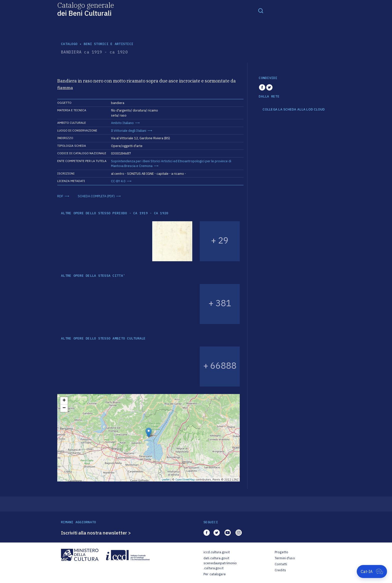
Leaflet (166, 479)
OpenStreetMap (185, 479)
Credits (280, 570)
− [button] (64, 408)
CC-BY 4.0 (118, 181)
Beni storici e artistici (108, 44)
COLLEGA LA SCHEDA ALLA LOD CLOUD (294, 109)
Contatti (281, 564)
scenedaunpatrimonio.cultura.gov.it (220, 566)
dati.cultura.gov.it (216, 558)
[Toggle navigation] (261, 10)
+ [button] (64, 401)
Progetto (281, 552)
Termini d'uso (285, 558)
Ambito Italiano (122, 123)
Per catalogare (215, 574)
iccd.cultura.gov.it (217, 552)
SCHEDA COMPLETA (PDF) (96, 196)
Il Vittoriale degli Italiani (129, 131)
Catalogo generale (86, 9)
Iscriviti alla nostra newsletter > (96, 533)
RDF (60, 196)
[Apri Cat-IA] (372, 571)
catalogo (69, 44)
